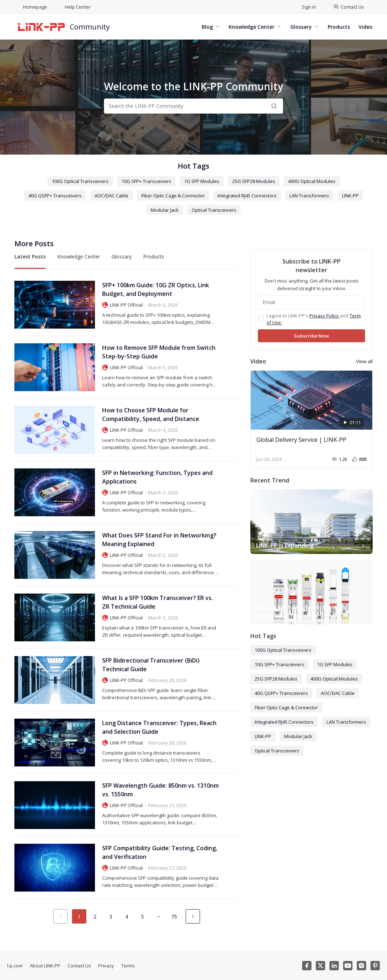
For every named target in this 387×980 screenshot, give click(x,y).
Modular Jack (165, 210)
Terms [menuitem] (128, 966)
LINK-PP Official (126, 305)
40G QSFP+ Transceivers (55, 196)
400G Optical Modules (312, 181)
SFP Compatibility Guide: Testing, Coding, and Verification (160, 852)
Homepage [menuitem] (35, 7)
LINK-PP (350, 196)
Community (90, 27)
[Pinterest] (375, 966)
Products (154, 257)
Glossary (122, 257)
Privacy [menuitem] (106, 966)
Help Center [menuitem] (78, 7)
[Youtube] (348, 966)
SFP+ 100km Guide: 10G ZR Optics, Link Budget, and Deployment (156, 289)
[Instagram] (361, 966)
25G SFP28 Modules (254, 181)
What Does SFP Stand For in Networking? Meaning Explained (159, 540)
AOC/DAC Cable (111, 196)
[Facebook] (307, 966)
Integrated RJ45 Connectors (247, 196)
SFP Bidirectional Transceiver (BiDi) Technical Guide (151, 665)
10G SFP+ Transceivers (146, 181)
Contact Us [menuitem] (79, 966)
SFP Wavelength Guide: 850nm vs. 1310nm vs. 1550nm (160, 790)
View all (364, 361)
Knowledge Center (79, 257)
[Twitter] (320, 966)
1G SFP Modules (202, 181)
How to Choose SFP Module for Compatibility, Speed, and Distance (151, 415)
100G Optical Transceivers (80, 181)
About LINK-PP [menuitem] (45, 966)
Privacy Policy (325, 316)
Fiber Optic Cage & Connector (173, 196)
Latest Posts (30, 257)
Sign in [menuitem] (309, 7)
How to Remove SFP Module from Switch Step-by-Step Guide (159, 352)
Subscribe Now (311, 336)
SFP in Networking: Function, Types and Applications (157, 477)
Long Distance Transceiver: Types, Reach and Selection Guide (159, 727)
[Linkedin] (334, 966)
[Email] (311, 302)
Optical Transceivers (214, 210)
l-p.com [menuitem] (15, 966)
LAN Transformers (309, 196)
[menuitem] (349, 7)
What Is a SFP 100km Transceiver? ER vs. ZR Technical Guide (158, 602)
